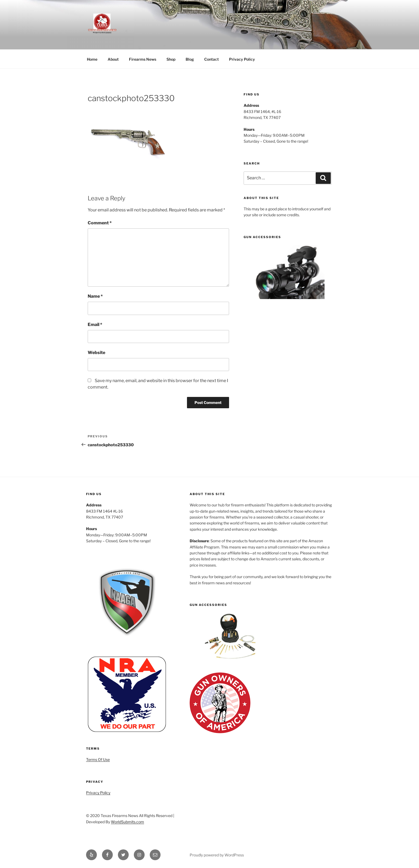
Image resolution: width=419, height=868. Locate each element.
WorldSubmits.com (127, 822)
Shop (171, 59)
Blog (190, 59)
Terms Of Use (98, 759)
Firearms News (143, 59)
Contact (212, 59)
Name (95, 296)
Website (96, 353)
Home (92, 59)
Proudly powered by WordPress (217, 855)
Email (95, 325)
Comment (100, 223)
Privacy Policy (242, 59)
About (113, 59)
